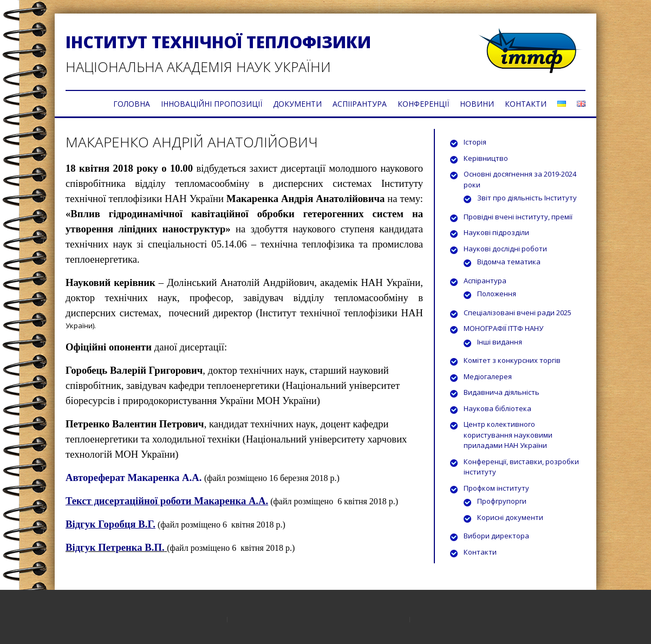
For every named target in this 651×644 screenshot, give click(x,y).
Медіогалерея (488, 376)
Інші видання (500, 342)
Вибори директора (496, 536)
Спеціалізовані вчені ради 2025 (517, 313)
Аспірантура (485, 281)
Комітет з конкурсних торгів (512, 360)
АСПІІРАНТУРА (360, 104)
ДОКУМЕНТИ (297, 104)
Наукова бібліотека (497, 408)
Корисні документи (510, 517)
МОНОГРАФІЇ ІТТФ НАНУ (503, 328)
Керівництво (486, 158)
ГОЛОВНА (132, 104)
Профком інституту (496, 488)
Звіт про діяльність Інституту (527, 198)
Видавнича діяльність (502, 392)
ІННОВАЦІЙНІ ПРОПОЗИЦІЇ (211, 104)
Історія (475, 142)
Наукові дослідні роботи (505, 249)
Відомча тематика (509, 262)
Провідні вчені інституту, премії (518, 217)
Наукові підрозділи (496, 232)
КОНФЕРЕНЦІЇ (423, 104)
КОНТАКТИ (526, 104)
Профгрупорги (502, 501)
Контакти (480, 552)
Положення (497, 294)
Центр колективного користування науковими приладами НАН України (508, 435)
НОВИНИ (477, 104)
